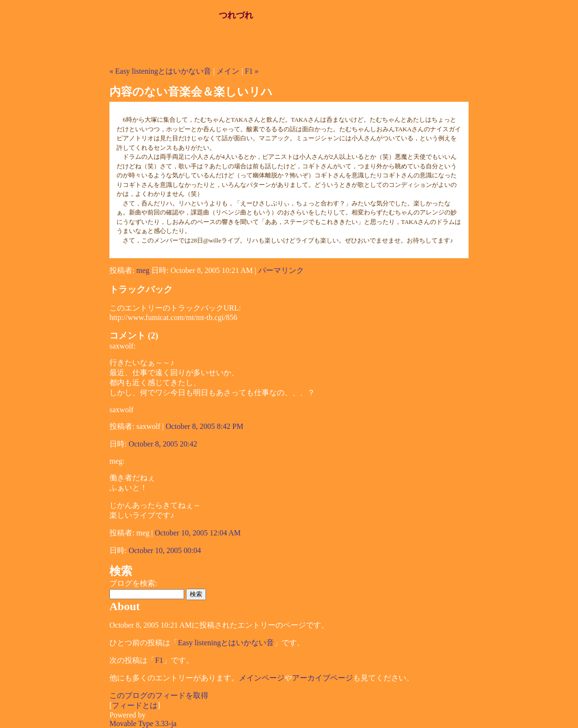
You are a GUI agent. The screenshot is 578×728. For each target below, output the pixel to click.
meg (143, 270)
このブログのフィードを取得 (159, 695)
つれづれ (236, 15)
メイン (228, 71)
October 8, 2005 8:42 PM (204, 426)
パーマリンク (281, 270)
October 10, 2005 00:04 (165, 550)
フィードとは (135, 705)
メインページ (262, 678)
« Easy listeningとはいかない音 (160, 71)
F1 (159, 660)
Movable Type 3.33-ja (143, 723)
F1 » (252, 71)
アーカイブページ (323, 678)
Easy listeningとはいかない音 (226, 643)
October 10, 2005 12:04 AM (198, 533)
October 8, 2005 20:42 (163, 444)
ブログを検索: (133, 583)
